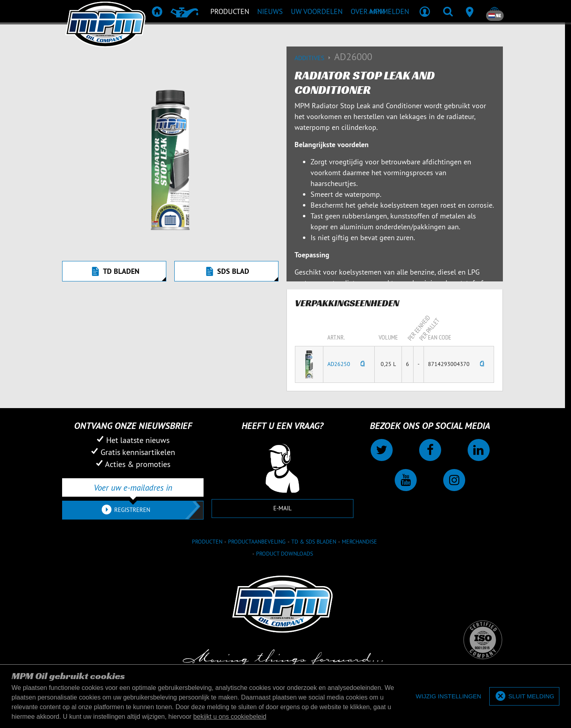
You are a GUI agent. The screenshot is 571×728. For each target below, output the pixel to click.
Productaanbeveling (257, 542)
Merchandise (359, 542)
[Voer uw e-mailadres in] (133, 487)
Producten (207, 542)
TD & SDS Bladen (314, 542)
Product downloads (284, 554)
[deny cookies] (449, 697)
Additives (314, 58)
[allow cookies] (524, 697)
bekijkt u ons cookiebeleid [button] (230, 717)
